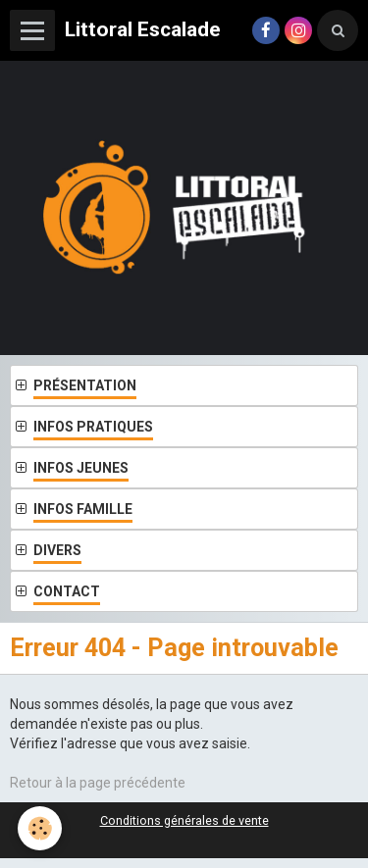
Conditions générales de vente (184, 820)
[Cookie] (40, 828)
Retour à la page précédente (98, 783)
